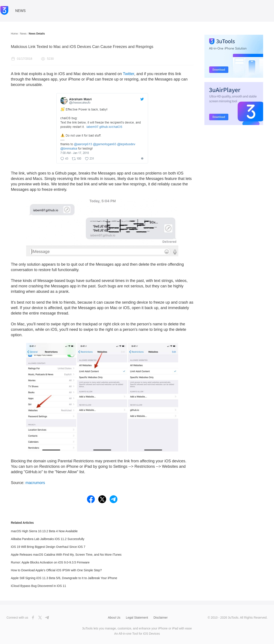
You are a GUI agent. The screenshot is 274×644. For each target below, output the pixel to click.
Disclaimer (161, 618)
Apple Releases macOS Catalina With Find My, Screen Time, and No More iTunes (66, 555)
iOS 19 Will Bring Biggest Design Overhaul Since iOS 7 (48, 547)
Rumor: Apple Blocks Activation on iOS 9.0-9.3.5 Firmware (50, 562)
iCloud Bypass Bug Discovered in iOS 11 (38, 586)
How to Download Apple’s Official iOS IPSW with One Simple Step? (56, 570)
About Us (114, 618)
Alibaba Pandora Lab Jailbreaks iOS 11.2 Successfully (48, 539)
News (23, 34)
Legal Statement (137, 618)
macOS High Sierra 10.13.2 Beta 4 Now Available (44, 531)
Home (14, 34)
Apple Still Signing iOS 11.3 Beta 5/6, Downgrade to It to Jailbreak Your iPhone (64, 578)
